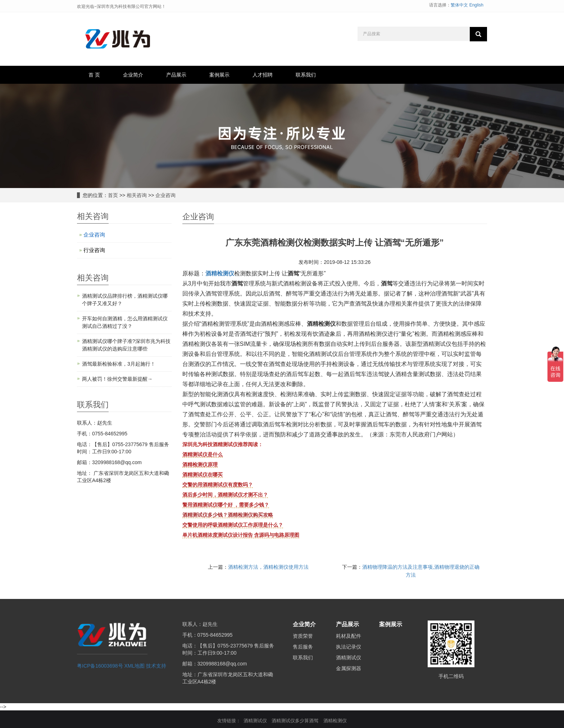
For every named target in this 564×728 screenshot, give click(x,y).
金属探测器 (349, 668)
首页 (113, 195)
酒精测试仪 (349, 658)
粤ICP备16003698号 (100, 666)
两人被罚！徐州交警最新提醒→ (117, 379)
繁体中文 (459, 5)
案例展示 (219, 75)
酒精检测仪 (220, 273)
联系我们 (306, 75)
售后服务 (303, 647)
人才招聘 (263, 75)
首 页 (94, 75)
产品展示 (176, 75)
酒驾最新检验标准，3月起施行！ (119, 364)
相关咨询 (137, 195)
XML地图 (135, 666)
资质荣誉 (303, 636)
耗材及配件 (349, 636)
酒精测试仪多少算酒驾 (295, 721)
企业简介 (133, 75)
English (476, 5)
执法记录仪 (349, 647)
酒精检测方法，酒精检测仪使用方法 (268, 567)
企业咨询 (165, 195)
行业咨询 (94, 250)
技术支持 (156, 666)
